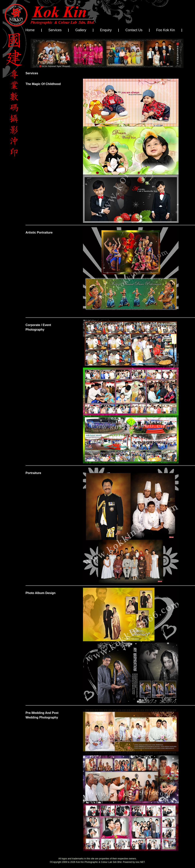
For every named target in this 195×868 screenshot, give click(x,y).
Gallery (81, 30)
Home (30, 30)
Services (55, 30)
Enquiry (106, 30)
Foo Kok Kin (166, 30)
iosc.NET (140, 862)
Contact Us (134, 30)
